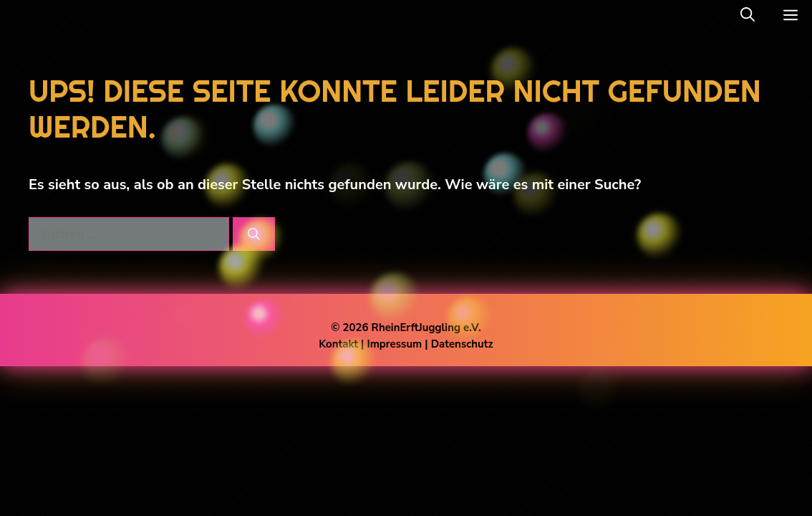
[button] (748, 15)
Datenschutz (462, 344)
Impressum (396, 344)
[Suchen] (254, 234)
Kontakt (338, 344)
